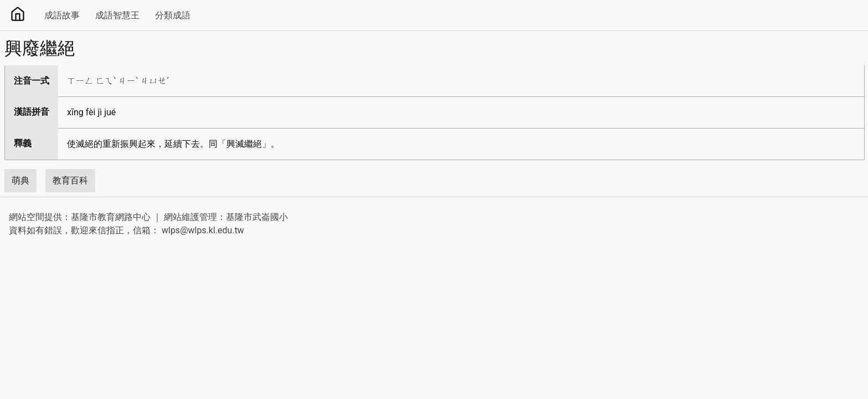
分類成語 (173, 15)
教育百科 (70, 180)
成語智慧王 (117, 15)
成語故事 (62, 15)
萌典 (20, 180)
